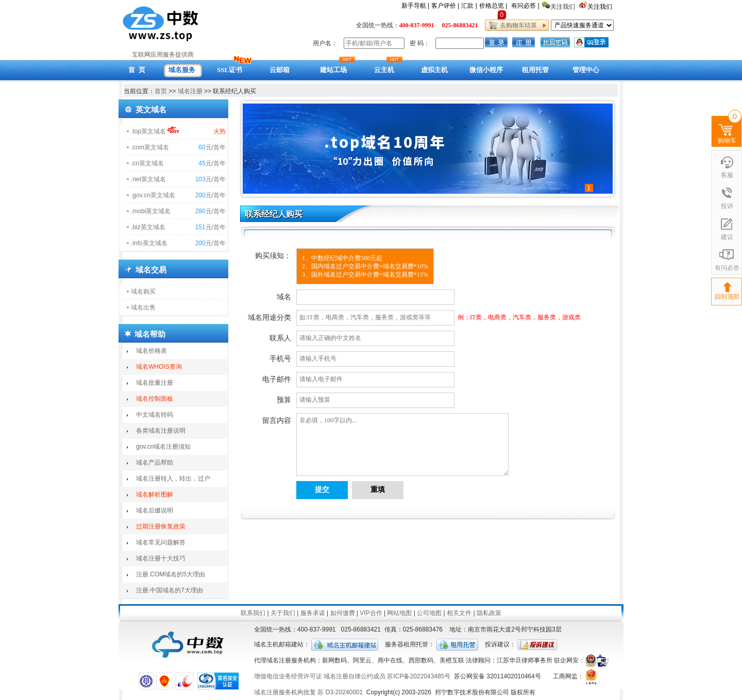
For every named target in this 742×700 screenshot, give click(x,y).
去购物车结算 (517, 25)
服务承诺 (313, 613)
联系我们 (253, 613)
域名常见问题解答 (161, 542)
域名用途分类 (269, 318)
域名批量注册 (155, 383)
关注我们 (601, 7)
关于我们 (283, 613)
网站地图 (399, 613)
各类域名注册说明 (161, 431)
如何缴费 (343, 613)
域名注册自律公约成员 (355, 676)
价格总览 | (493, 6)
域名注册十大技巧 (161, 558)
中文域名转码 (155, 415)
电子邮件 (277, 379)
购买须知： (273, 256)
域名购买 (143, 292)
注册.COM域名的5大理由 (171, 574)
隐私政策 (489, 613)
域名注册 (190, 91)
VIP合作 (371, 613)
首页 (161, 91)
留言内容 (277, 421)
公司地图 (429, 613)
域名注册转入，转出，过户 (173, 479)
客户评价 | (445, 6)
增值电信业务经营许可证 (288, 676)
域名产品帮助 (155, 463)
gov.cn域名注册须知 (163, 447)
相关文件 (459, 613)
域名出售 (143, 308)
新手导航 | (415, 6)
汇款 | (469, 6)
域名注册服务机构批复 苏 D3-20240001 (308, 692)
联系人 (280, 338)
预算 (284, 400)
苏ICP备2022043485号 (419, 676)
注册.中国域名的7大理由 (170, 590)
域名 (284, 297)
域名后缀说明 (155, 510)
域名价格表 (151, 351)
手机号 (280, 359)
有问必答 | (525, 6)
